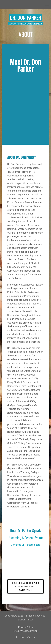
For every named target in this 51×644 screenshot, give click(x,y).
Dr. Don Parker (26, 17)
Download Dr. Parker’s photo (26, 545)
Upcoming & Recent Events (26, 538)
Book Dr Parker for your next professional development (26, 586)
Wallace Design (29, 631)
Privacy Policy (26, 627)
